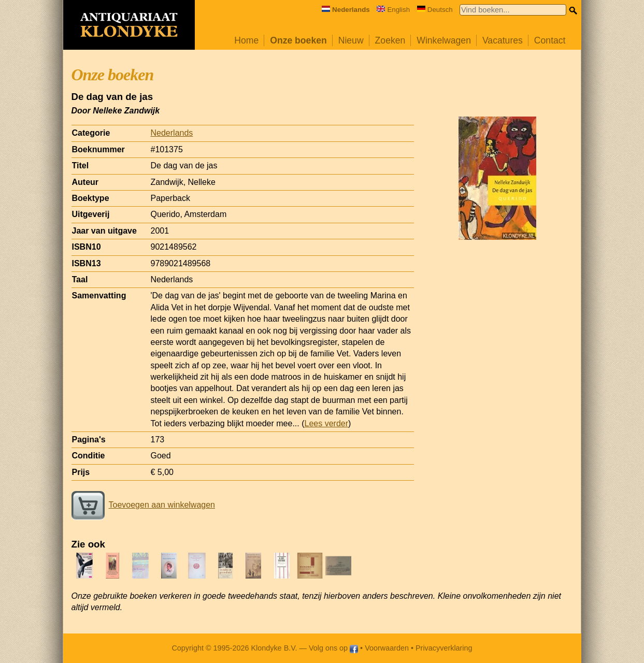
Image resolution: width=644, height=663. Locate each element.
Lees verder (327, 423)
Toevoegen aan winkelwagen (143, 505)
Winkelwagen (444, 40)
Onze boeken (298, 40)
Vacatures (503, 40)
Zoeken (390, 40)
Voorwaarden (387, 648)
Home (246, 40)
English (393, 10)
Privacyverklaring (444, 648)
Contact (550, 40)
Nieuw (351, 40)
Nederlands (172, 133)
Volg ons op (333, 648)
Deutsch (435, 10)
